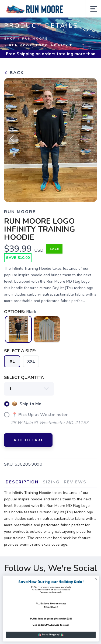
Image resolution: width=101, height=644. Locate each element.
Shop (10, 39)
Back (14, 73)
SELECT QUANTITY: (24, 378)
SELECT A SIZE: (20, 351)
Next (89, 139)
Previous (12, 139)
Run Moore (35, 39)
